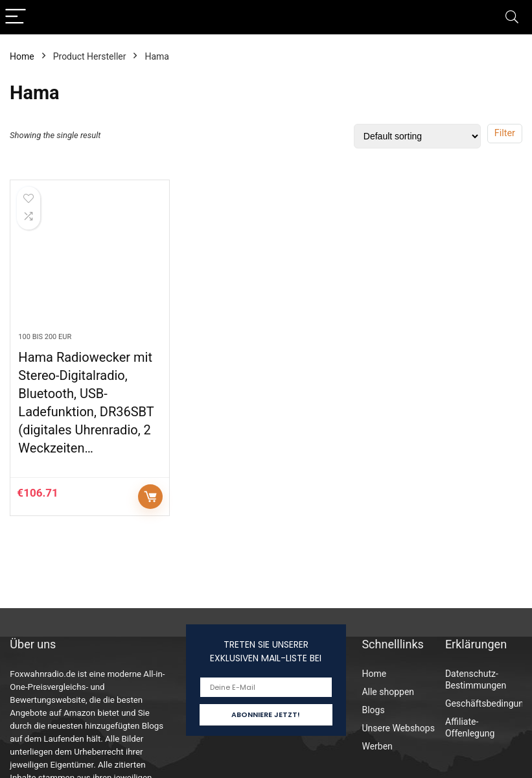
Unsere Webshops (398, 728)
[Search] (512, 17)
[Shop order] (417, 136)
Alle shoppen (388, 692)
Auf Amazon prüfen (150, 497)
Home (22, 56)
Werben (377, 746)
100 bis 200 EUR (45, 337)
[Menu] (16, 17)
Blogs (373, 710)
